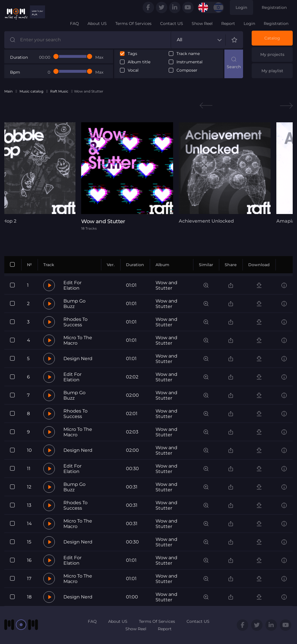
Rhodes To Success (75, 322)
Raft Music (59, 91)
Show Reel (202, 23)
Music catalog (31, 91)
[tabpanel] (149, 176)
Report (228, 23)
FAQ (74, 23)
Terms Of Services (133, 23)
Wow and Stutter (166, 285)
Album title (139, 62)
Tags (132, 54)
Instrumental (190, 62)
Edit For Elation (72, 285)
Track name (188, 54)
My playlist (272, 71)
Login (241, 7)
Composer (187, 70)
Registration (274, 7)
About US (97, 23)
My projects (272, 54)
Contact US (172, 23)
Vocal (133, 70)
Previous (206, 106)
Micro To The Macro (78, 340)
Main (8, 91)
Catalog (272, 38)
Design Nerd (78, 359)
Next (286, 106)
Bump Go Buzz (74, 304)
